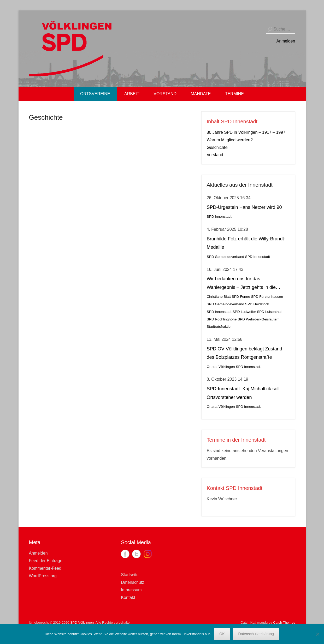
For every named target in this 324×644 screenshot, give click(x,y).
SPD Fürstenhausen (267, 297)
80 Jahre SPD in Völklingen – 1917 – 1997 (246, 132)
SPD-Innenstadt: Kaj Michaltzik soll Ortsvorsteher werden (243, 393)
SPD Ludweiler (244, 312)
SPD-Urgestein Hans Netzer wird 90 (244, 207)
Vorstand (215, 155)
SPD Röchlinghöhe (222, 319)
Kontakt (128, 597)
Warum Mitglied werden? (230, 140)
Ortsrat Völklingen (221, 367)
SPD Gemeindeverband (226, 257)
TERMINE (234, 94)
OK (222, 634)
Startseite (130, 575)
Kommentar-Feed (45, 568)
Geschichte (46, 117)
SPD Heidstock (257, 304)
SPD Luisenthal (269, 312)
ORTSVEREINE (95, 94)
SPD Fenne (241, 297)
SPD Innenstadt (219, 217)
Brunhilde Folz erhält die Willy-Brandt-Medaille (246, 243)
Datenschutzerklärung (256, 634)
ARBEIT (132, 94)
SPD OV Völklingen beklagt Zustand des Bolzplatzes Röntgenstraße (245, 353)
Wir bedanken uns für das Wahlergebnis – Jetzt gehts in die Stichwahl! (241, 284)
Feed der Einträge (46, 561)
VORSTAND (165, 94)
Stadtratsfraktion (220, 327)
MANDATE (201, 94)
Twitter (136, 554)
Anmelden (286, 41)
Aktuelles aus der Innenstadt (240, 185)
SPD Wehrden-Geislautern (259, 319)
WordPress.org (43, 576)
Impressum (131, 590)
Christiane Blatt (219, 297)
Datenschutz (132, 582)
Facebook (125, 554)
